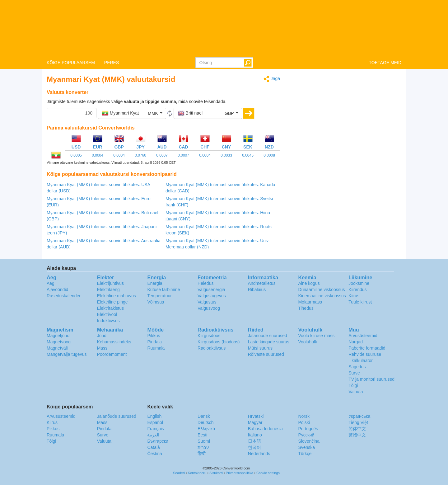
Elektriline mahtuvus (117, 296)
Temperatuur (159, 296)
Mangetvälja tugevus (67, 354)
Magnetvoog (59, 342)
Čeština (154, 454)
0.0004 (98, 155)
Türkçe (305, 454)
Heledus (205, 283)
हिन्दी (202, 454)
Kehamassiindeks (114, 342)
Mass (102, 348)
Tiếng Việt (358, 422)
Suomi (204, 441)
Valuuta (356, 392)
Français (156, 429)
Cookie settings (268, 473)
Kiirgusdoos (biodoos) (219, 342)
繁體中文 (357, 435)
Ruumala (156, 348)
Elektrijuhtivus (110, 283)
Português (308, 429)
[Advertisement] (345, 119)
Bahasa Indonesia (265, 429)
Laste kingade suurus (269, 342)
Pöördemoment (112, 354)
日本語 (254, 441)
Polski (304, 422)
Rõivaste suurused (266, 354)
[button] (132, 113)
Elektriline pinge (112, 302)
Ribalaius (257, 290)
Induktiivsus (108, 321)
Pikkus (154, 336)
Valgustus (207, 302)
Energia (155, 283)
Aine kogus (309, 283)
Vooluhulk (308, 342)
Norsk (304, 416)
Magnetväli (57, 348)
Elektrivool (107, 314)
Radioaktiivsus (212, 348)
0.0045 (248, 155)
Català (153, 447)
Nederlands (259, 454)
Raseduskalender (64, 296)
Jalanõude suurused (268, 336)
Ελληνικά (206, 429)
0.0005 (76, 155)
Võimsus (156, 302)
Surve (354, 373)
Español (155, 422)
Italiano (255, 435)
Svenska (306, 447)
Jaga (272, 79)
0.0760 (140, 155)
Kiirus (354, 296)
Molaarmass (310, 302)
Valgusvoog (209, 308)
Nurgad (356, 342)
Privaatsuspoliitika (240, 473)
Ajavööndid (57, 290)
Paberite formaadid (367, 348)
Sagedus (357, 367)
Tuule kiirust (360, 302)
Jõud (102, 336)
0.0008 (269, 155)
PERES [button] (112, 63)
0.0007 (162, 155)
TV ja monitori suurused (371, 379)
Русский (306, 435)
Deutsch (205, 422)
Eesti (202, 435)
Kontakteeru (197, 473)
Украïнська (359, 416)
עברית (203, 447)
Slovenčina (309, 441)
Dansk (204, 416)
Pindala (154, 342)
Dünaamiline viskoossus (321, 290)
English (154, 416)
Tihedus (306, 308)
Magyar (255, 422)
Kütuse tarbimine (163, 290)
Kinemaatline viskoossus (322, 296)
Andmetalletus (262, 283)
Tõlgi (353, 385)
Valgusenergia (211, 290)
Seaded (179, 473)
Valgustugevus (212, 296)
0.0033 (226, 155)
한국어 (254, 447)
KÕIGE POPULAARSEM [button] (71, 63)
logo (224, 28)
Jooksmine (359, 283)
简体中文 (357, 429)
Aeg (51, 283)
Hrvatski (256, 416)
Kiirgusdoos (209, 336)
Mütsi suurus (260, 348)
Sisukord (216, 473)
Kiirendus (357, 290)
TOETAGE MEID (385, 63)
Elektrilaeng (108, 290)
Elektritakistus (110, 308)
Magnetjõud (58, 336)
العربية (153, 435)
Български (158, 441)
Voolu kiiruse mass (316, 336)
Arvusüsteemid (363, 336)
